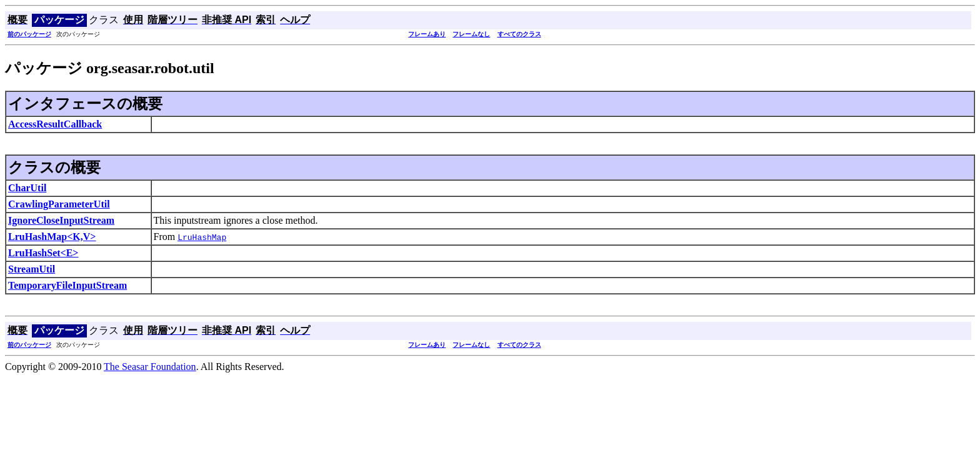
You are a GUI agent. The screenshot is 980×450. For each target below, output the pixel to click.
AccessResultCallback (55, 124)
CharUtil (27, 188)
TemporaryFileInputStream (67, 285)
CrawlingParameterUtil (59, 204)
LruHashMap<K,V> (52, 237)
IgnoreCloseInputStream (61, 220)
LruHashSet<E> (43, 253)
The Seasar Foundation (150, 367)
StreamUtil (32, 269)
